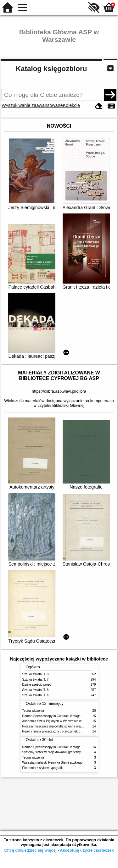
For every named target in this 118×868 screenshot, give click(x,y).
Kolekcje (71, 105)
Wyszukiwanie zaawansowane (32, 105)
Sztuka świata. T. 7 (36, 680)
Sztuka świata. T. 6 (36, 690)
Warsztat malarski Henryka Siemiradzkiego (53, 763)
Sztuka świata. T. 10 (36, 695)
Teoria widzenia (33, 711)
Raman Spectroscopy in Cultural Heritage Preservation (61, 716)
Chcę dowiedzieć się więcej (30, 850)
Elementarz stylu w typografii (42, 768)
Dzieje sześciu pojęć (37, 685)
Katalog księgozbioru (51, 69)
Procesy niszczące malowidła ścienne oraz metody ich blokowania (69, 726)
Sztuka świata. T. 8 (36, 674)
